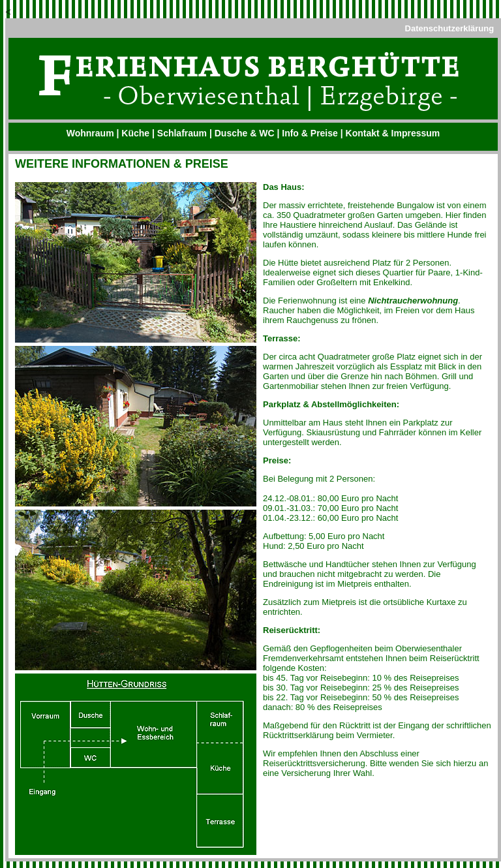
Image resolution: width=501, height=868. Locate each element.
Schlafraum (182, 133)
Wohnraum (90, 133)
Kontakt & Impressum (393, 133)
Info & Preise (310, 133)
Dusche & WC (245, 133)
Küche (135, 133)
